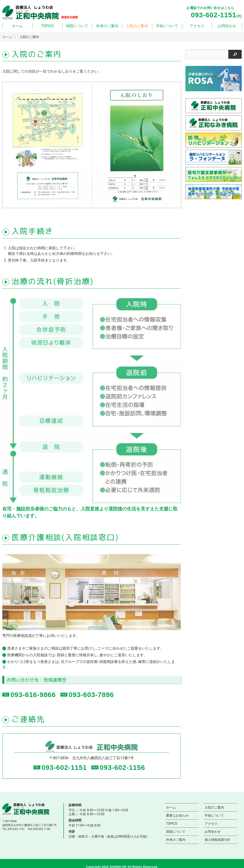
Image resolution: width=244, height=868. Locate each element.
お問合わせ (227, 26)
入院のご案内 (137, 26)
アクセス (197, 26)
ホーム (17, 26)
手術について (167, 26)
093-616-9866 (33, 695)
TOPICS (47, 26)
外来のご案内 (107, 26)
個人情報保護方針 (217, 840)
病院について (77, 26)
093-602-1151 (64, 767)
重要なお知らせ (177, 815)
